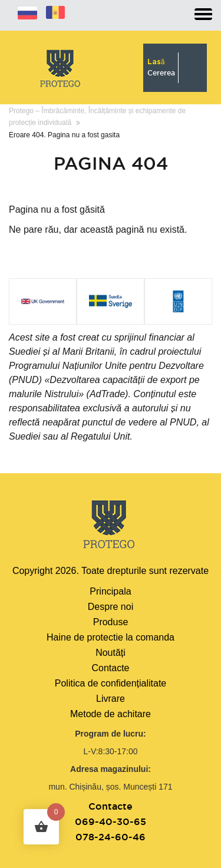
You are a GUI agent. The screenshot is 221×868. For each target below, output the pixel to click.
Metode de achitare (111, 714)
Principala (110, 591)
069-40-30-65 (111, 821)
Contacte (110, 668)
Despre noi (111, 607)
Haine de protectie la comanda (111, 637)
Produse (111, 622)
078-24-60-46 (111, 837)
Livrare (111, 699)
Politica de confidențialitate (111, 683)
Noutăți (111, 653)
